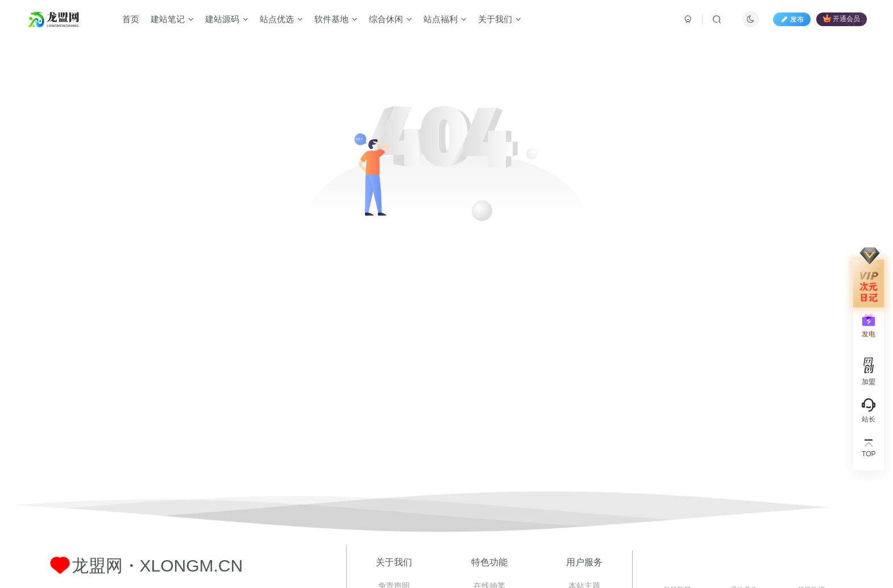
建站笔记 (172, 19)
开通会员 (842, 18)
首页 (131, 19)
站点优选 (281, 19)
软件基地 (336, 19)
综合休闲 (391, 19)
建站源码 (227, 19)
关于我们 (500, 19)
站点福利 (445, 19)
